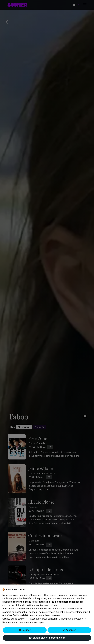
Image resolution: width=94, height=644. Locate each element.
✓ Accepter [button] (69, 630)
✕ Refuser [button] (25, 630)
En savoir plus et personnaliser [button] (47, 638)
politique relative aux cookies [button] (41, 605)
